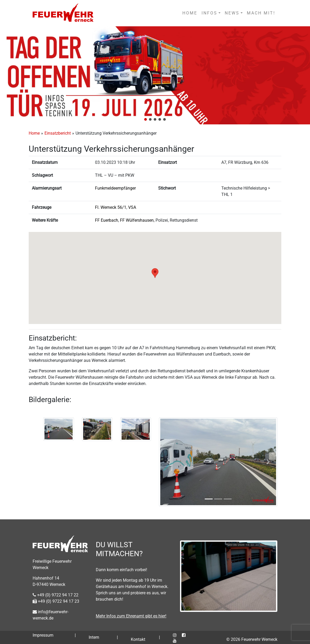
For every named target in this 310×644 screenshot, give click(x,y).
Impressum (43, 635)
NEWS (232, 13)
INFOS (209, 13)
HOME (190, 13)
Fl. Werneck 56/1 (111, 207)
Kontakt (138, 639)
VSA (132, 207)
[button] (146, 119)
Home (34, 133)
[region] (155, 75)
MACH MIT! (261, 13)
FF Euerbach (107, 220)
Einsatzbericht (58, 133)
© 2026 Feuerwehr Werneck (252, 639)
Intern (94, 637)
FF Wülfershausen (137, 220)
